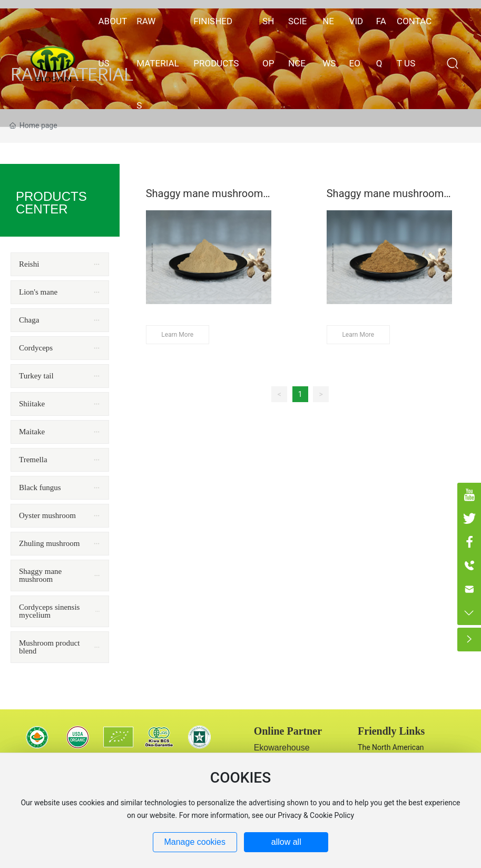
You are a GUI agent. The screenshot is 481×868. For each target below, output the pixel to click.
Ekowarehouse (282, 748)
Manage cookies (195, 842)
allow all (286, 842)
